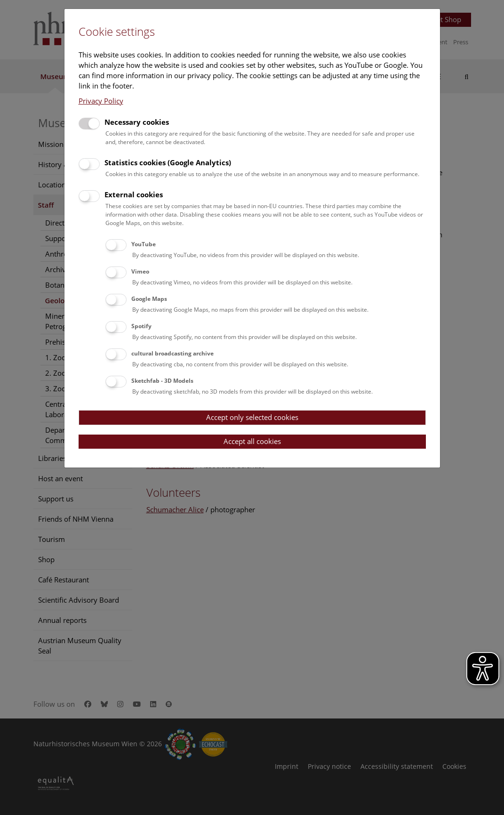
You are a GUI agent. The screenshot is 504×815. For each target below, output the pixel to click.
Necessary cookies (137, 122)
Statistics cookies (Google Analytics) (168, 162)
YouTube (144, 244)
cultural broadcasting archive (172, 353)
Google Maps (149, 299)
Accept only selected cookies (252, 417)
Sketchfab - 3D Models (162, 381)
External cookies (134, 194)
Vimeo (140, 271)
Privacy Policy (101, 101)
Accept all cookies (252, 441)
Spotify (141, 326)
